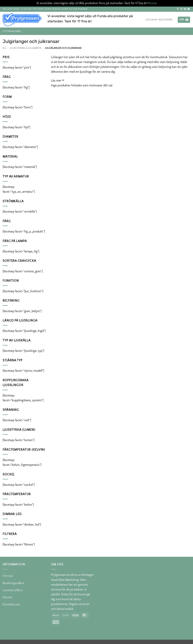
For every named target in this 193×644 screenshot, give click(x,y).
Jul (4, 48)
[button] (184, 20)
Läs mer (56, 81)
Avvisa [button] (152, 3)
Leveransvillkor (13, 590)
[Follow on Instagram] (181, 9)
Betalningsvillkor (13, 583)
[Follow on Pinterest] (189, 9)
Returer (8, 597)
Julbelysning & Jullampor (26, 48)
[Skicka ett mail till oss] (185, 9)
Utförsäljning (12, 31)
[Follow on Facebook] (178, 9)
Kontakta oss (11, 605)
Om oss (8, 576)
